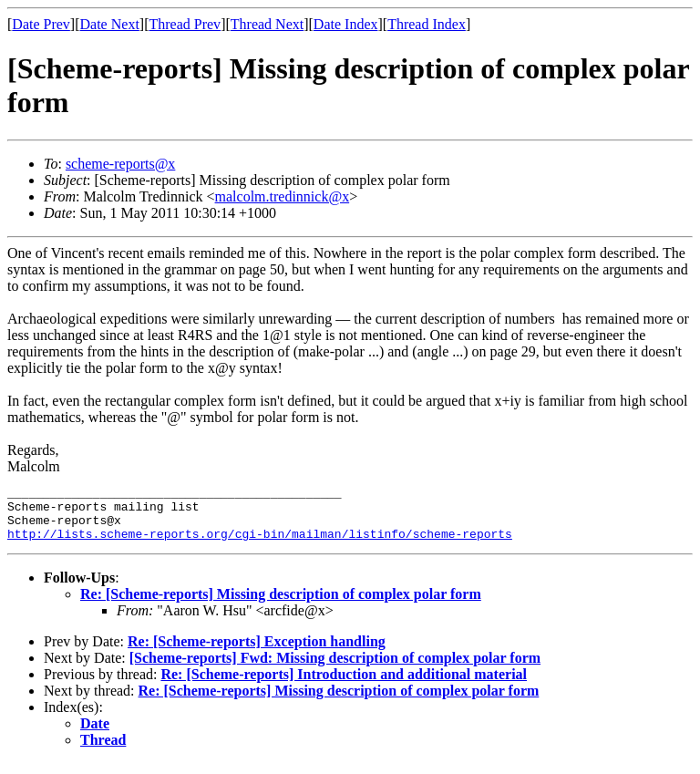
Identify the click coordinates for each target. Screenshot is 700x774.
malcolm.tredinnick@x (283, 196)
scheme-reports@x (120, 164)
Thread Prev (185, 24)
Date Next (110, 24)
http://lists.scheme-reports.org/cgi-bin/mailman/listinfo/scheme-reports (260, 544)
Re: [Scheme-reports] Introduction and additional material (344, 685)
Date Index (346, 24)
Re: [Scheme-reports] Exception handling (257, 652)
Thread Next (267, 24)
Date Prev (41, 24)
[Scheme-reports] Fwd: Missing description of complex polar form (335, 669)
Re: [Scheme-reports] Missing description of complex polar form (281, 605)
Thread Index (427, 24)
